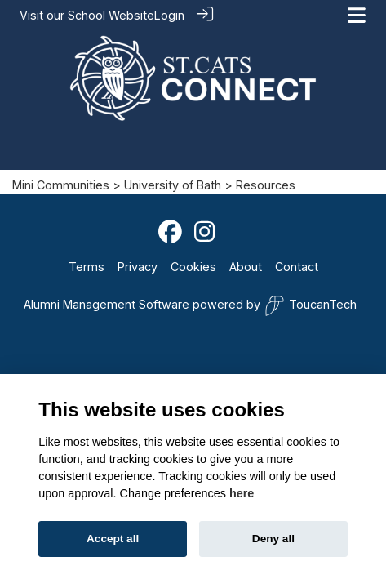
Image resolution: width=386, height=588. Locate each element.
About (246, 266)
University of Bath (173, 184)
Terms (87, 266)
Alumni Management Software (106, 303)
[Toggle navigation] (357, 15)
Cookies (193, 266)
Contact (297, 266)
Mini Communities (61, 184)
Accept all (113, 539)
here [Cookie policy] (242, 493)
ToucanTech (311, 305)
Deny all (273, 539)
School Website (111, 15)
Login (169, 15)
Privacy (138, 266)
